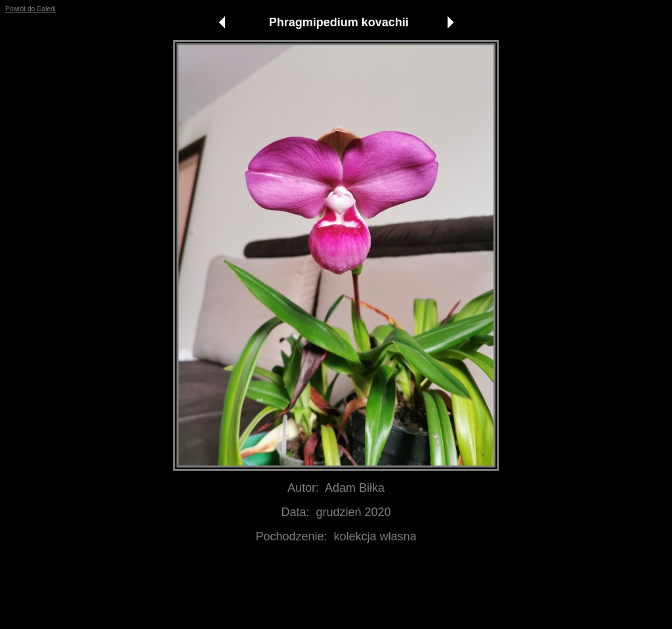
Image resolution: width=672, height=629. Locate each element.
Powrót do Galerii (31, 9)
